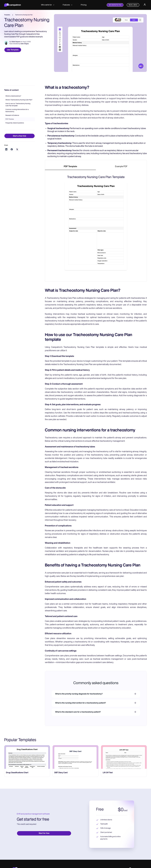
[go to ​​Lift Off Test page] (124, 757)
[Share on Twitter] (17, 149)
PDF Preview (10, 119)
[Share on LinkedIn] (6, 149)
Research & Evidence (12, 115)
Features (68, 5)
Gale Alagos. (25, 44)
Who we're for (48, 5)
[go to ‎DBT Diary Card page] (75, 757)
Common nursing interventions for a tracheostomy (17, 111)
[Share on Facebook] (12, 149)
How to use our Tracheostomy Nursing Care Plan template (18, 105)
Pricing (84, 5)
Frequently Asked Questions (15, 123)
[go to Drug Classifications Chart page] (27, 757)
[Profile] (145, 5)
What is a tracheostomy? (13, 96)
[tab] (70, 167)
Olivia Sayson (16, 42)
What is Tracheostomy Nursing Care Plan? (19, 100)
